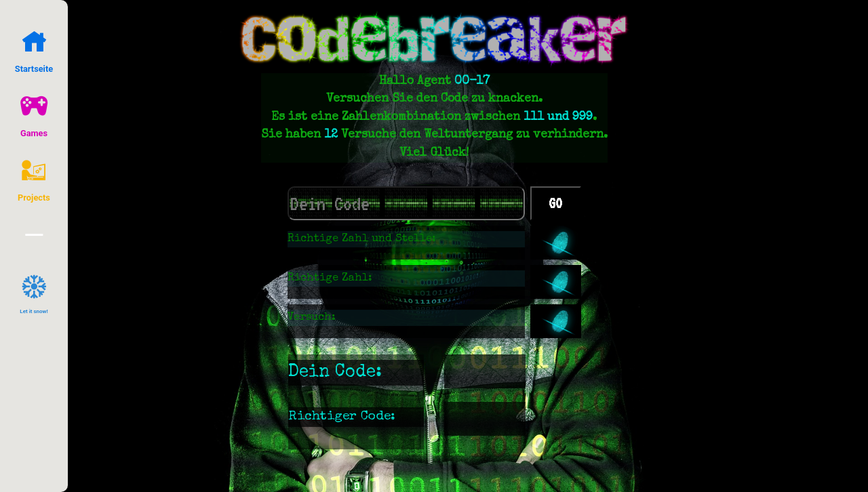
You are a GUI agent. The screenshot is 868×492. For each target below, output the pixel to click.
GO (555, 203)
